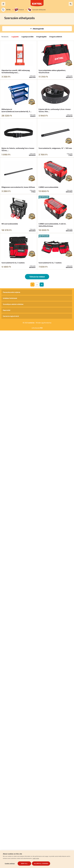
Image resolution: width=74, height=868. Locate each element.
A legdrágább (41, 37)
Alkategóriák (38, 29)
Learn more (36, 858)
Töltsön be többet (37, 277)
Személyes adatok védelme (13, 304)
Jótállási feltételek (10, 298)
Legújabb (15, 37)
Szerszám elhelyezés (37, 10)
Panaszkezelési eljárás (12, 292)
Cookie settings (10, 864)
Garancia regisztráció (11, 316)
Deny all (24, 864)
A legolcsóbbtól (56, 37)
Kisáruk (19, 10)
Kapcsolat (7, 310)
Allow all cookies (41, 864)
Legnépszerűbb (27, 37)
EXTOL (6, 10)
